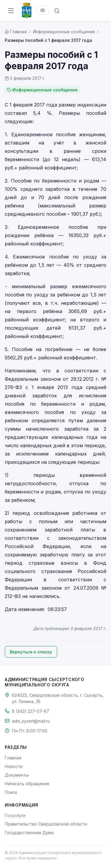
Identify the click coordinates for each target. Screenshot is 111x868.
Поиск (11, 792)
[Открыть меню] (11, 11)
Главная (13, 758)
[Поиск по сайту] (57, 11)
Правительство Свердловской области (46, 824)
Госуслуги (15, 815)
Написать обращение (27, 784)
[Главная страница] (16, 32)
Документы (17, 775)
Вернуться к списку (31, 652)
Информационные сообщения (64, 32)
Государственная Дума (29, 833)
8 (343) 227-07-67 (30, 711)
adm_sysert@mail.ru (31, 721)
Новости (14, 766)
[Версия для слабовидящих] (43, 10)
